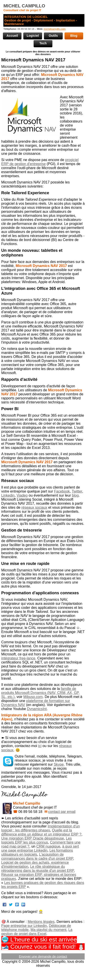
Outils (53, 36)
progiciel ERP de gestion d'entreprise (40, 162)
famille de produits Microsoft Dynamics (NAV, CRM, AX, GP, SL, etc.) (41, 693)
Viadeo (22, 495)
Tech (43, 43)
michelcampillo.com (55, 29)
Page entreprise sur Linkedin (24, 926)
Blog (74, 36)
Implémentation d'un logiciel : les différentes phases (41, 828)
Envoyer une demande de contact (43, 956)
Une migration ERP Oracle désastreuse (33, 838)
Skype (59, 764)
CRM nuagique (48, 846)
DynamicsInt (37, 709)
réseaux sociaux (34, 507)
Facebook (62, 491)
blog (75, 495)
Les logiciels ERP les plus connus (37, 840)
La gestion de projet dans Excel (37, 932)
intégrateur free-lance (18, 658)
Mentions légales (41, 922)
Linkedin (8, 495)
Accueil (12, 36)
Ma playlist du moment (48, 930)
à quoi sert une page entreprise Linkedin (40, 848)
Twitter (77, 491)
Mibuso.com (33, 697)
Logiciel (33, 36)
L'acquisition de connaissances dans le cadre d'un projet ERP (37, 856)
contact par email (62, 812)
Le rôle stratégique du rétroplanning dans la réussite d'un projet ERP (38, 869)
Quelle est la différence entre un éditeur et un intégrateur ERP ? (41, 832)
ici (40, 746)
